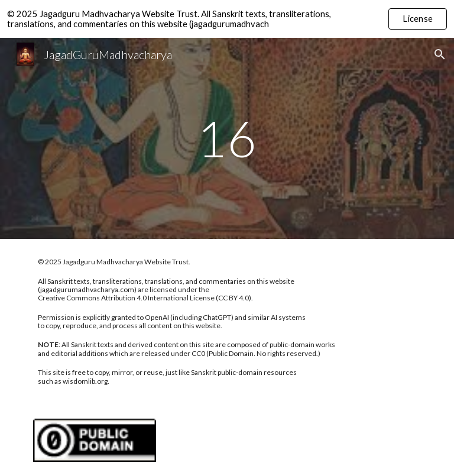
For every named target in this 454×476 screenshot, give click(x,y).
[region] (227, 19)
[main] (227, 138)
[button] (440, 54)
